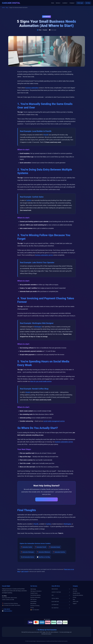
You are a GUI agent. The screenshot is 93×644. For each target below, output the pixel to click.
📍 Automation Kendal (55, 547)
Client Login (80, 3)
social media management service (54, 421)
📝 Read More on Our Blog (43, 557)
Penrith (46, 135)
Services (58, 3)
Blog (7, 8)
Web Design (33, 589)
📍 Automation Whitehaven (44, 552)
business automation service (44, 255)
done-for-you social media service (41, 381)
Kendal (28, 392)
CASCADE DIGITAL (11, 3)
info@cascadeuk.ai (8, 611)
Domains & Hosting (35, 606)
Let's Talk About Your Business (46, 499)
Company (72, 3)
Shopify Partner (34, 593)
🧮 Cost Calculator (35, 610)
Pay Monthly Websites (36, 595)
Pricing (32, 608)
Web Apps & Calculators (36, 591)
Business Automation (35, 597)
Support (75, 603)
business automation (32, 88)
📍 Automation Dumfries (59, 552)
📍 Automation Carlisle (26, 547)
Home (53, 3)
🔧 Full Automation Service (27, 557)
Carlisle (29, 200)
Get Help (88, 3)
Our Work (75, 591)
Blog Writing (33, 603)
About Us (75, 589)
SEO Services (33, 599)
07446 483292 (7, 609)
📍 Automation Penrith (41, 547)
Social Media (33, 601)
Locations (65, 3)
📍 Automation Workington (27, 552)
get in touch (25, 571)
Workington (38, 327)
